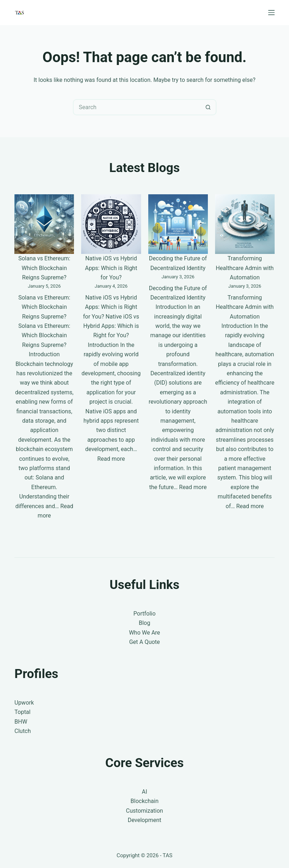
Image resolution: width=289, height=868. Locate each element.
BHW (21, 722)
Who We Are (144, 633)
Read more (111, 459)
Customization (144, 811)
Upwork (24, 703)
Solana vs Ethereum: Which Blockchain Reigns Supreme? (44, 268)
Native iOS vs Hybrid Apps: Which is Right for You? (111, 268)
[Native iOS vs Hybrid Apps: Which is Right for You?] (111, 224)
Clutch (23, 731)
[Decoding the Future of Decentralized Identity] (178, 224)
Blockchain (145, 801)
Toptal (22, 712)
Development (145, 820)
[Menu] (271, 13)
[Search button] (208, 107)
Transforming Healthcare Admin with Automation (245, 268)
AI (144, 792)
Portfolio (145, 614)
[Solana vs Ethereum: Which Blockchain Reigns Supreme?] (44, 224)
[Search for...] (137, 107)
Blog (145, 623)
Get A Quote (145, 642)
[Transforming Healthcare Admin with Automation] (245, 224)
